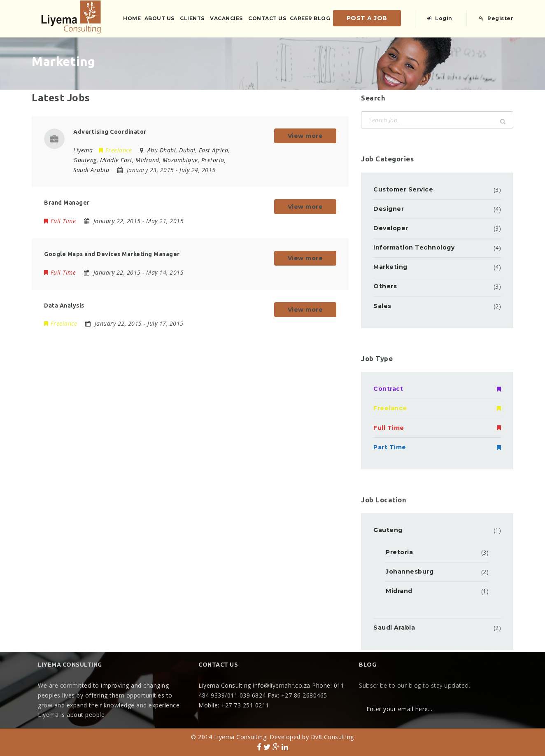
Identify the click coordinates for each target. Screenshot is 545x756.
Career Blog (310, 18)
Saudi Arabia (394, 628)
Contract (437, 389)
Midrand (399, 591)
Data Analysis (64, 306)
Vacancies (226, 18)
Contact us (267, 18)
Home (132, 18)
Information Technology (414, 247)
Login (440, 18)
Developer (391, 228)
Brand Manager (67, 203)
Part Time (437, 447)
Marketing (390, 267)
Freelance (115, 150)
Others (385, 286)
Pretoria (399, 552)
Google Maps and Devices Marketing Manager (112, 254)
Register (496, 18)
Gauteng (388, 530)
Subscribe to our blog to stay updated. (415, 685)
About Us (160, 18)
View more (305, 136)
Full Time (60, 221)
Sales (382, 306)
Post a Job (367, 18)
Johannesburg (410, 572)
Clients (192, 18)
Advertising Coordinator (110, 132)
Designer (389, 209)
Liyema (83, 150)
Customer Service (403, 189)
